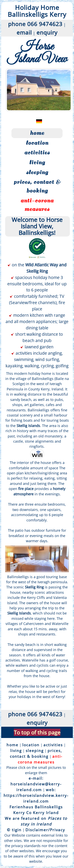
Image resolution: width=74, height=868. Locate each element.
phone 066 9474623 (35, 24)
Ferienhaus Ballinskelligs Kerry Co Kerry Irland (36, 810)
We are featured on (36, 821)
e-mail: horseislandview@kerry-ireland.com (36, 784)
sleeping (37, 172)
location (37, 143)
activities (37, 153)
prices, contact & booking (37, 186)
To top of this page (37, 732)
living (37, 162)
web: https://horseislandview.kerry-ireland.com (36, 795)
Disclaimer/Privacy (45, 830)
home (37, 133)
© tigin (14, 830)
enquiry (47, 32)
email (24, 32)
